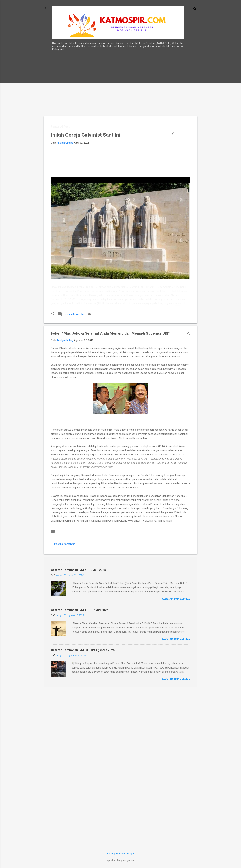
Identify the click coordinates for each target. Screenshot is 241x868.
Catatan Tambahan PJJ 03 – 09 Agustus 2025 (83, 650)
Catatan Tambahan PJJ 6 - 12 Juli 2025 (78, 570)
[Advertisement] (186, 117)
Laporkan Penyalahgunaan (121, 860)
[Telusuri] (195, 9)
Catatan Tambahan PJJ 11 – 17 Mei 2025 (80, 610)
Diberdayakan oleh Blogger (121, 854)
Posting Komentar (65, 544)
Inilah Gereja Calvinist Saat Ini (86, 135)
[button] (173, 134)
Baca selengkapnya (176, 599)
